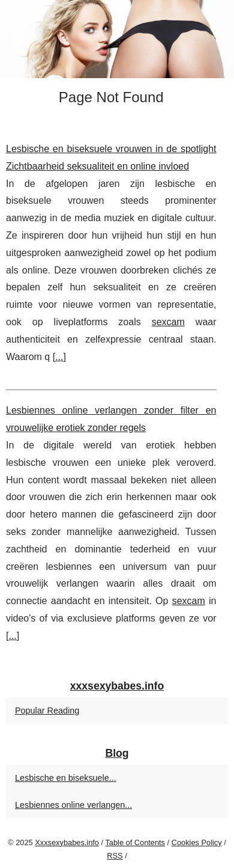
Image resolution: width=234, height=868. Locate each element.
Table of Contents (135, 842)
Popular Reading (47, 711)
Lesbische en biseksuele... (66, 778)
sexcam (168, 322)
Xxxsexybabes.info (67, 842)
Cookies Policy (197, 842)
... (59, 357)
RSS (115, 856)
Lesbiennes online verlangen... (73, 805)
